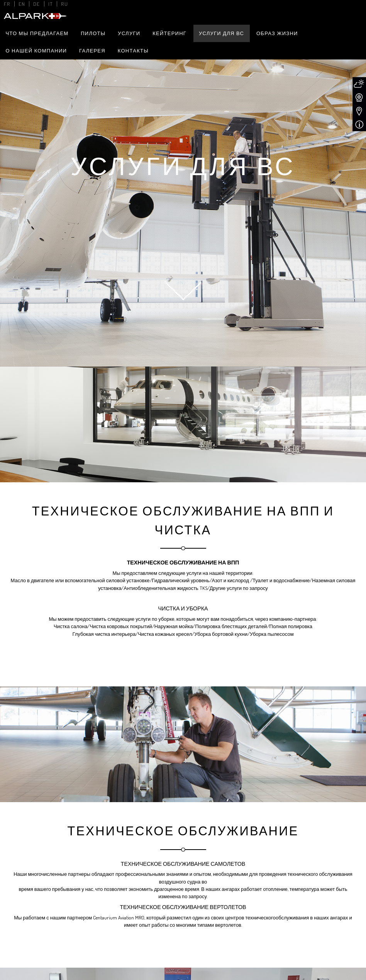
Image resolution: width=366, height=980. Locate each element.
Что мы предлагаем (37, 33)
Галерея (92, 51)
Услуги (129, 33)
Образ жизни (277, 33)
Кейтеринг (169, 33)
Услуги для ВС (221, 33)
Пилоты (93, 33)
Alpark (34, 16)
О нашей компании (36, 51)
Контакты (133, 51)
